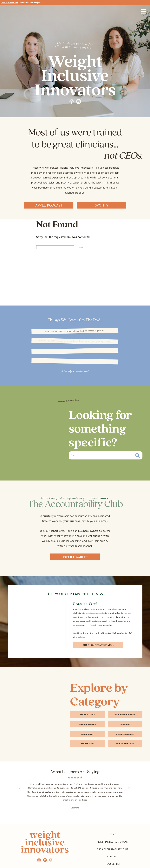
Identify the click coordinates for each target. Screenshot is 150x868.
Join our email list (10, 3)
